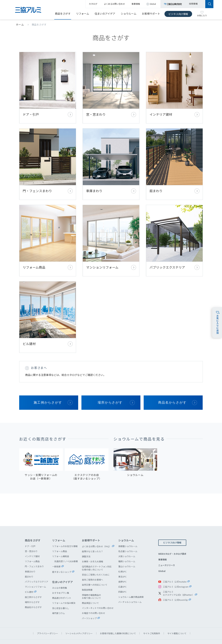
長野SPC (122, 570)
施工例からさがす (48, 391)
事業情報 (163, 548)
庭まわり (174, 160)
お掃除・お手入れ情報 (92, 550)
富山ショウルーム (127, 555)
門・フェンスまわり (48, 160)
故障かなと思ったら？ (92, 540)
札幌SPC (122, 560)
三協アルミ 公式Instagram (176, 575)
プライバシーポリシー (47, 622)
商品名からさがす (172, 391)
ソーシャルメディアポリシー (79, 622)
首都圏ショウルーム (128, 534)
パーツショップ (89, 607)
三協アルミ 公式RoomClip (175, 588)
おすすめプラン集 (61, 581)
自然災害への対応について (95, 573)
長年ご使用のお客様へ (92, 568)
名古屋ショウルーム (128, 539)
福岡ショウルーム (127, 550)
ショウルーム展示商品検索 (131, 585)
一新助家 (56, 555)
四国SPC (122, 580)
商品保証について (90, 591)
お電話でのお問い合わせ (94, 601)
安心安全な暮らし (61, 596)
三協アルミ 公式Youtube (175, 570)
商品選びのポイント (62, 586)
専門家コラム (59, 601)
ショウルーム (129, 14)
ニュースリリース (167, 553)
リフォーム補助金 (61, 545)
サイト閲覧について (177, 622)
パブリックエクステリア (174, 233)
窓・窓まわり (111, 86)
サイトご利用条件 (152, 622)
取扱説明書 (87, 578)
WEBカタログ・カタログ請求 (172, 542)
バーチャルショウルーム (130, 590)
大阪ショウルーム (127, 545)
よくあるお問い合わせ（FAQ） (97, 535)
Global (162, 559)
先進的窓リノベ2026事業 (66, 550)
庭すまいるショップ (62, 560)
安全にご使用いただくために (96, 563)
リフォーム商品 (48, 233)
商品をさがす (63, 14)
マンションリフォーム (111, 233)
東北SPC (122, 565)
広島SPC (122, 575)
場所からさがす (110, 391)
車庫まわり (111, 160)
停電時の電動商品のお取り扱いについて (91, 585)
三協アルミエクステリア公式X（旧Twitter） (178, 582)
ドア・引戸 (48, 86)
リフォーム (83, 14)
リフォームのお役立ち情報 (65, 534)
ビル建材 (48, 307)
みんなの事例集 (60, 576)
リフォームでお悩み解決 (64, 591)
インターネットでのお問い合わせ (98, 596)
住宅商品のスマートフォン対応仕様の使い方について (97, 556)
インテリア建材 (174, 86)
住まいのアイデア (105, 14)
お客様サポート (151, 14)
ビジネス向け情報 (178, 14)
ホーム (20, 24)
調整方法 (86, 545)
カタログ (93, 4)
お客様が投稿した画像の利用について (118, 622)
